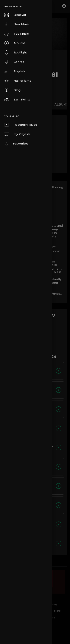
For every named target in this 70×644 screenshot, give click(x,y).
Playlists (15, 71)
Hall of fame (18, 81)
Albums (15, 43)
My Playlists (17, 134)
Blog (13, 90)
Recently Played (21, 125)
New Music (17, 24)
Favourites (16, 144)
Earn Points (17, 100)
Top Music (17, 34)
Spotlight (16, 52)
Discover (15, 15)
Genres (14, 62)
